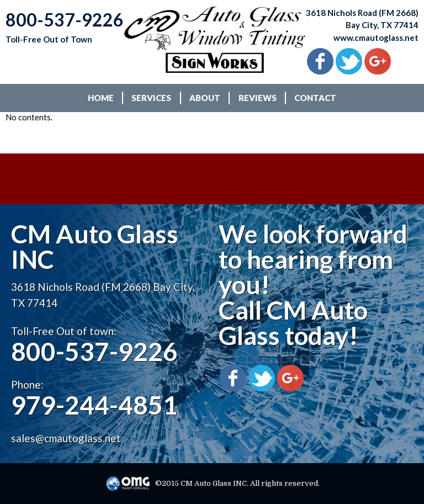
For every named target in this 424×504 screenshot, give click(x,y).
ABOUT (205, 98)
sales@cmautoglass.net (66, 438)
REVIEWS (258, 98)
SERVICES (151, 98)
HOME (101, 98)
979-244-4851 (94, 405)
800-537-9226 (94, 351)
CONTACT (315, 98)
